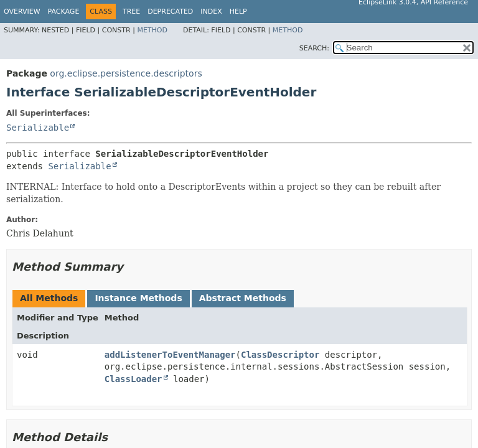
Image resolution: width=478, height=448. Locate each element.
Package (64, 12)
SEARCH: (314, 48)
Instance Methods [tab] (138, 298)
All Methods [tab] (49, 298)
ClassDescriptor (280, 355)
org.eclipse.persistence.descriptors (126, 73)
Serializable (38, 128)
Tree (131, 12)
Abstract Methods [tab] (243, 298)
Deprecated (170, 12)
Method (152, 30)
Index (211, 12)
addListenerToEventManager (170, 355)
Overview (22, 12)
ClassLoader (134, 379)
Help (238, 12)
